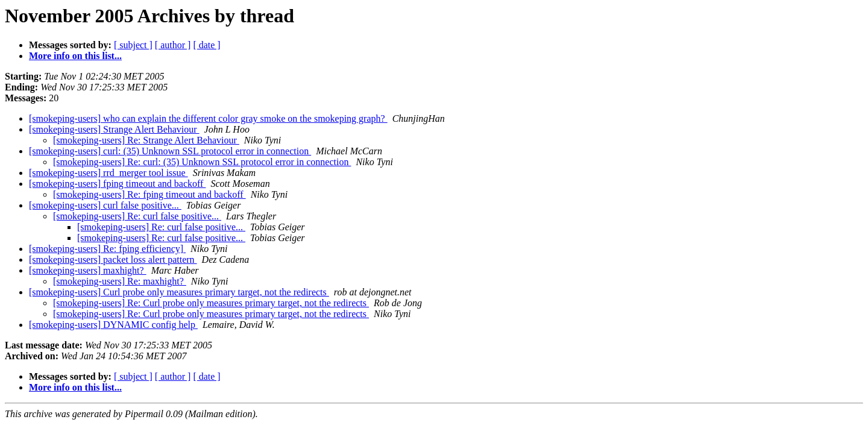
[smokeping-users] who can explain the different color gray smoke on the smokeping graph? (208, 118)
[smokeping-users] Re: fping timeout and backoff (149, 194)
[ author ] (173, 45)
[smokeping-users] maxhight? (88, 270)
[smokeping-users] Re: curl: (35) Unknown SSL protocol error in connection (202, 162)
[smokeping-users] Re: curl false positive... (137, 216)
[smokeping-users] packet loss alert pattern (113, 259)
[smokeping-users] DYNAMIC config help (113, 325)
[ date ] (206, 45)
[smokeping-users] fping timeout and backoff (117, 184)
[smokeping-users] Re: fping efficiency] (107, 249)
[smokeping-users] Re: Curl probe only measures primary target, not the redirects (211, 303)
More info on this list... (75, 56)
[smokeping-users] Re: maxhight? (120, 281)
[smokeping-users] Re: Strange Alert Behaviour (146, 140)
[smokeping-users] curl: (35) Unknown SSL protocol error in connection (170, 151)
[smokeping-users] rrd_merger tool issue (108, 173)
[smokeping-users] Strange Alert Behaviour (114, 129)
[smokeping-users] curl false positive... (105, 205)
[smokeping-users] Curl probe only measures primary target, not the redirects (179, 292)
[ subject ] (133, 45)
